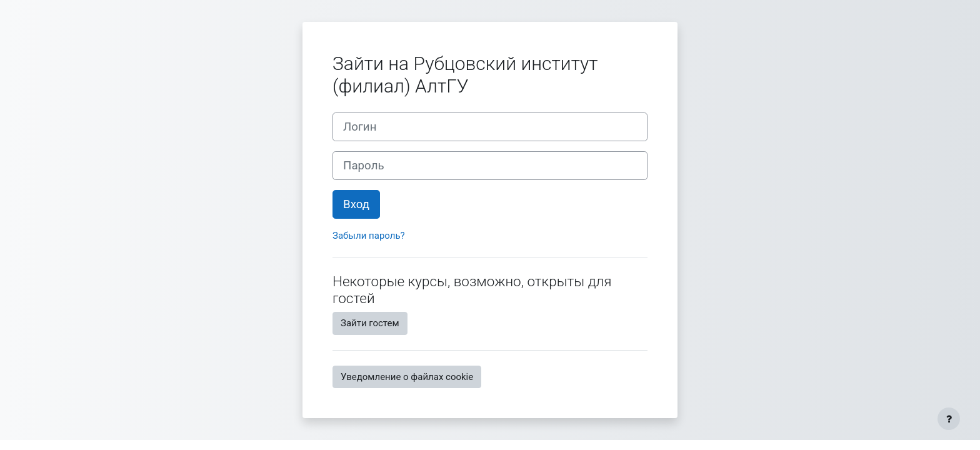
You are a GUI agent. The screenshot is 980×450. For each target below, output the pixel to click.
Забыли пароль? (369, 236)
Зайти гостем (370, 323)
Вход (356, 204)
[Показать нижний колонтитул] (949, 419)
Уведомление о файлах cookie (407, 377)
